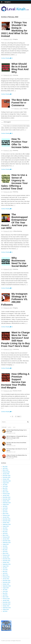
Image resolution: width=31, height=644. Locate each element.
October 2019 (6, 606)
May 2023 (5, 532)
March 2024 (5, 514)
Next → (19, 416)
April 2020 (5, 595)
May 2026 (5, 466)
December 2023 (6, 519)
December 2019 (6, 602)
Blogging (15, 39)
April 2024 (5, 512)
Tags (14, 427)
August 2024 (6, 504)
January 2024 (6, 517)
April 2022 (5, 552)
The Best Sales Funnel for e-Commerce (20, 103)
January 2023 (6, 539)
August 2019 (6, 609)
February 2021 (6, 577)
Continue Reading (5, 58)
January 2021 (6, 579)
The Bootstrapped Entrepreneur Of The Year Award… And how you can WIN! (14, 221)
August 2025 (6, 483)
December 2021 (6, 559)
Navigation (8, 2)
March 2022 (5, 553)
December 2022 (6, 541)
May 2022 (5, 550)
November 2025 (6, 477)
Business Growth (17, 391)
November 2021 (6, 561)
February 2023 (6, 537)
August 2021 (6, 566)
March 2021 (5, 575)
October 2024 (6, 501)
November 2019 (6, 604)
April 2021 (5, 573)
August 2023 (6, 526)
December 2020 (6, 581)
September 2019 (7, 608)
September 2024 (7, 503)
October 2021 (6, 562)
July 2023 (5, 528)
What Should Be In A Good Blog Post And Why (20, 68)
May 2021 (5, 571)
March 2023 (5, 535)
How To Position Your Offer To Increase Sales (20, 143)
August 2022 (6, 544)
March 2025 (5, 492)
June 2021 (5, 570)
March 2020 (5, 597)
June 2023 (5, 530)
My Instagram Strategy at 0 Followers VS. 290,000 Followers (14, 299)
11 (11, 252)
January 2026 (6, 474)
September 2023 (7, 524)
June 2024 (5, 508)
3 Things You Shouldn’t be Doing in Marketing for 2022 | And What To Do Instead (14, 29)
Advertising (16, 349)
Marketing (16, 75)
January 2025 (6, 495)
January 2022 (6, 557)
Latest (10, 427)
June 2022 (5, 548)
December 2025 (6, 476)
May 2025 (5, 488)
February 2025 (6, 494)
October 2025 (6, 479)
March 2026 (5, 470)
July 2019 (5, 611)
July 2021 (5, 568)
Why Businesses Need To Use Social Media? (20, 262)
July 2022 (5, 546)
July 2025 (5, 485)
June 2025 (5, 486)
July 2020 (5, 590)
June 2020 (5, 591)
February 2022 (6, 555)
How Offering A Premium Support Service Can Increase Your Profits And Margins (15, 381)
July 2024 (5, 506)
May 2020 (5, 593)
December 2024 (6, 497)
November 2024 (6, 499)
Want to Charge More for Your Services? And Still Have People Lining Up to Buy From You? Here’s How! (15, 339)
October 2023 (6, 523)
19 (11, 133)
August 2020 (6, 588)
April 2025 (5, 490)
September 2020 (7, 586)
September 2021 (7, 564)
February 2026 (6, 472)
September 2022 (7, 543)
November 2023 (6, 521)
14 (11, 327)
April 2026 (5, 468)
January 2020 (6, 600)
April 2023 (5, 533)
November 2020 (6, 582)
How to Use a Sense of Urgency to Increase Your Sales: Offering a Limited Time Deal (14, 182)
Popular (4, 427)
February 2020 (6, 599)
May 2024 (5, 510)
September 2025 (7, 481)
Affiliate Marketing (18, 231)
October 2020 (6, 584)
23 (11, 58)
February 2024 (6, 515)
